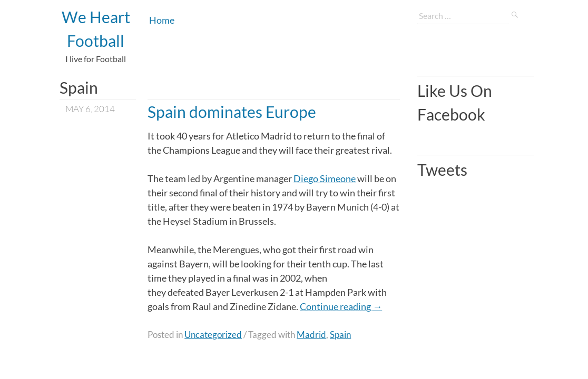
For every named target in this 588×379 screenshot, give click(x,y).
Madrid (311, 335)
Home (162, 20)
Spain (340, 335)
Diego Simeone (325, 178)
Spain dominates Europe (232, 112)
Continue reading (341, 306)
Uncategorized (213, 335)
